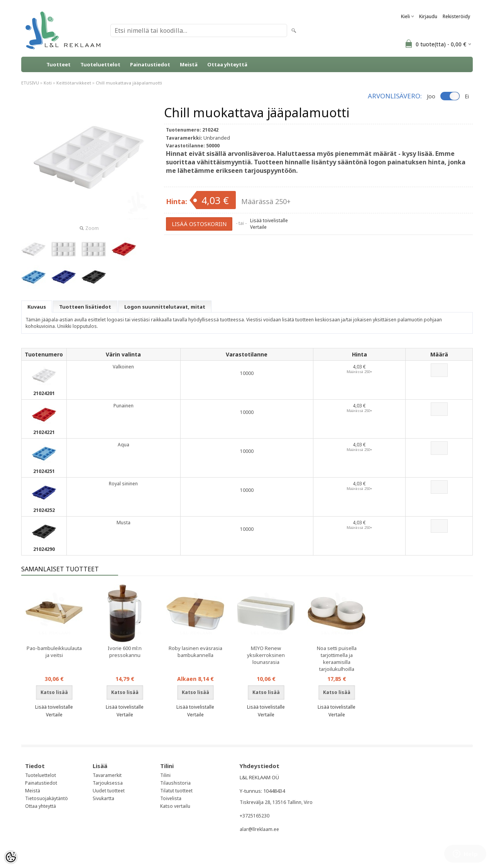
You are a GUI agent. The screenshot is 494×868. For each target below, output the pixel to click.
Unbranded (217, 138)
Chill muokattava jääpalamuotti (129, 83)
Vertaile (258, 227)
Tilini (165, 775)
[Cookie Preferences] (11, 857)
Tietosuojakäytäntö (47, 798)
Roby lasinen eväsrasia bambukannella (195, 652)
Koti (48, 83)
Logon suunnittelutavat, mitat (165, 307)
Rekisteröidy (456, 16)
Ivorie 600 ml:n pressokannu (125, 652)
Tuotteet (58, 64)
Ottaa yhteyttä (227, 64)
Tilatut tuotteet (176, 791)
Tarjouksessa (108, 783)
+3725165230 (255, 816)
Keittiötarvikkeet (74, 83)
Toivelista (171, 798)
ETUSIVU (30, 83)
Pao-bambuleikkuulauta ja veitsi (54, 652)
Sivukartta (103, 798)
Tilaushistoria (175, 783)
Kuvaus (37, 307)
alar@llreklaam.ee (259, 829)
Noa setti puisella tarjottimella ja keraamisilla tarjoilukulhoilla (337, 659)
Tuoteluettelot (100, 64)
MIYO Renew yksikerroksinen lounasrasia (266, 655)
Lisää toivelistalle (269, 220)
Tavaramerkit (107, 775)
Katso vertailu (175, 806)
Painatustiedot (150, 64)
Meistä (189, 64)
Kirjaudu (428, 16)
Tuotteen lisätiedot (85, 307)
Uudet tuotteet (109, 791)
